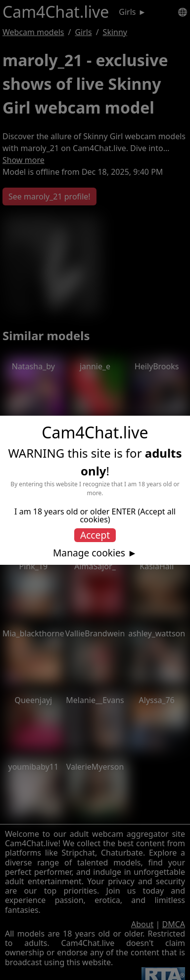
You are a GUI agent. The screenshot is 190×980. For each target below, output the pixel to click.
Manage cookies (89, 553)
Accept (95, 535)
